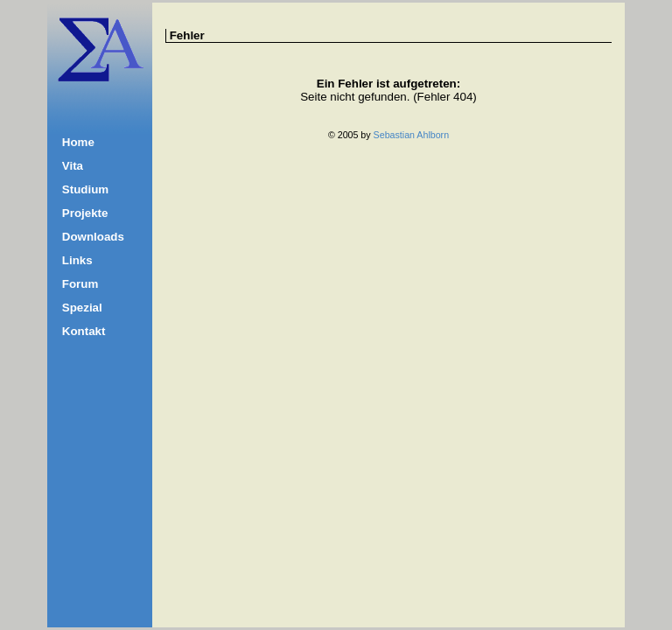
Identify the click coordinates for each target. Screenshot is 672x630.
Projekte (85, 213)
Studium (85, 189)
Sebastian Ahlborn (412, 135)
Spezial (82, 308)
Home (78, 142)
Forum (80, 284)
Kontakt (84, 331)
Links (77, 260)
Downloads (93, 237)
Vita (73, 166)
